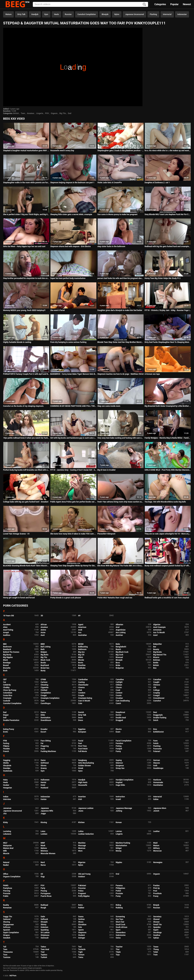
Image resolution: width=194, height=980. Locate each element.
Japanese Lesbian (86, 808)
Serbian (81, 919)
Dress (81, 720)
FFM (5, 741)
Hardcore (157, 780)
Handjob (35, 14)
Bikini (81, 657)
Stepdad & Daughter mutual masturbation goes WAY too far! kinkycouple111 (26, 151)
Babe (118, 644)
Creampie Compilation (50, 698)
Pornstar (7, 893)
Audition (7, 635)
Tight (80, 952)
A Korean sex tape (152, 374)
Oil (42, 874)
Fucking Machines (48, 751)
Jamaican (7, 808)
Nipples (119, 862)
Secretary (157, 917)
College (156, 690)
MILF (5, 843)
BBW (43, 644)
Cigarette (45, 687)
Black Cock (45, 660)
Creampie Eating (85, 698)
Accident (7, 625)
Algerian (157, 625)
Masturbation (121, 846)
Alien (5, 627)
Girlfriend (45, 763)
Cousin (119, 695)
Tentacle (82, 949)
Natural (6, 862)
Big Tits (63, 113)
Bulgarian (120, 668)
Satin (43, 917)
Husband (44, 788)
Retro (81, 905)
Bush (5, 671)
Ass (80, 633)
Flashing (153, 14)
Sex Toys (119, 919)
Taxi (80, 947)
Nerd (43, 862)
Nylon (117, 14)
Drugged (119, 720)
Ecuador (44, 729)
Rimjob (156, 905)
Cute (80, 703)
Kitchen (81, 822)
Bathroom (82, 649)
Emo (155, 729)
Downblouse (46, 720)
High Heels (83, 782)
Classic (119, 687)
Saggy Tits (8, 917)
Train (155, 955)
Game (43, 760)
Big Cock (119, 655)
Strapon (6, 935)
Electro (119, 729)
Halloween (45, 780)
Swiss (118, 938)
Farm (155, 741)
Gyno (80, 771)
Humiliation (158, 785)
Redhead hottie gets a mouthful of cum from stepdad (167, 598)
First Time (83, 746)
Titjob (118, 952)
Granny (44, 768)
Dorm (81, 718)
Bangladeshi (121, 647)
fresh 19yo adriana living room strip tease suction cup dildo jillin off (121, 502)
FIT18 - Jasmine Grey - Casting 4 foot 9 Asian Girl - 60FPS (73, 470)
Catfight (119, 682)
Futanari (157, 751)
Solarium (44, 927)
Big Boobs (158, 652)
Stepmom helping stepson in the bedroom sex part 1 (72, 183)
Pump (118, 896)
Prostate (119, 893)
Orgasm (54, 113)
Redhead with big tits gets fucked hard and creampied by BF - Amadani (168, 246)
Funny (118, 751)
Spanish (6, 930)
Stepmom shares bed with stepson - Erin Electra (70, 246)
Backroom (7, 647)
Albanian (119, 625)
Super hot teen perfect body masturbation (68, 278)
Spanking (45, 930)
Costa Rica (8, 695)
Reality (6, 905)
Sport (118, 930)
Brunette (7, 668)
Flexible (6, 749)
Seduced (7, 919)
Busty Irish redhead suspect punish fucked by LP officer (168, 566)
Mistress (44, 851)
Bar (155, 647)
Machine (82, 843)
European (82, 732)
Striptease (45, 935)
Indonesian (182, 14)
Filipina (6, 746)
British (16, 113)
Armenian (157, 630)
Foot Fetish (83, 749)
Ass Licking (121, 633)
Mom (80, 851)
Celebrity (7, 685)
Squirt (156, 930)
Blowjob (105, 14)
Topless (44, 955)
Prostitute (157, 893)
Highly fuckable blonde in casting (17, 342)
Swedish (7, 938)
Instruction (120, 797)
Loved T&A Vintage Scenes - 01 (16, 534)
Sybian (156, 938)
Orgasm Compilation (12, 877)
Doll (5, 718)
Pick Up (156, 888)
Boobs (43, 663)
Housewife (83, 785)
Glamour (119, 763)
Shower (156, 922)
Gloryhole (7, 766)
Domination (45, 718)
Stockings (157, 933)
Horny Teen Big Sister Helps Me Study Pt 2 (163, 278)
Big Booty (7, 655)
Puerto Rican (46, 896)
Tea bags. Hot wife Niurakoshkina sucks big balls (165, 502)
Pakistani (82, 886)
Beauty (156, 649)
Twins (81, 957)
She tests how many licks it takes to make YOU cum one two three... (73, 534)
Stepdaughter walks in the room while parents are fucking (26, 183)
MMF (43, 843)
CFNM (43, 680)
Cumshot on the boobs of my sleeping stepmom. (24, 406)
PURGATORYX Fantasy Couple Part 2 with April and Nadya (26, 374)
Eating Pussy (9, 729)
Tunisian (7, 957)
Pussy (156, 896)
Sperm (81, 930)
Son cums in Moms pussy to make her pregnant (117, 214)
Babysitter (158, 644)
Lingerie (40, 113)
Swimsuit (45, 938)
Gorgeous (120, 766)
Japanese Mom (160, 808)
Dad (70, 113)
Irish (80, 799)
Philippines (120, 888)
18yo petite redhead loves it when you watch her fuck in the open (26, 438)
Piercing (7, 891)
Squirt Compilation (11, 933)
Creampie (7, 698)
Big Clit (81, 655)
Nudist (6, 865)
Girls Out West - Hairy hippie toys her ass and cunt (24, 246)
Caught (156, 682)
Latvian (119, 831)
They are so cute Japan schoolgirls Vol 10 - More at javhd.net (168, 534)
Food (43, 749)
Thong (156, 949)
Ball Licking (46, 647)
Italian (156, 799)
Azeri (155, 635)
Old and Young (84, 874)
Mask (43, 846)
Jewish (156, 811)
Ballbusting (83, 647)
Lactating (7, 831)
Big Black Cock (122, 652)
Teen (23, 113)
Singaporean (8, 925)
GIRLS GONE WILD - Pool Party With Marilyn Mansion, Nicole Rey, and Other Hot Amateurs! (168, 470)
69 (79, 616)
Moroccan (157, 851)
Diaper (6, 715)
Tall (5, 947)
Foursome (157, 749)
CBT (5, 680)
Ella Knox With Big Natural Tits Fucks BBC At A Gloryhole (121, 566)
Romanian (7, 908)
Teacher (119, 947)
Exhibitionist (158, 732)
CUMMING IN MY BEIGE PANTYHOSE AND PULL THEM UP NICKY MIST (73, 406)
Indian (6, 797)
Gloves (44, 766)
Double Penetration (11, 720)
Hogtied (119, 782)
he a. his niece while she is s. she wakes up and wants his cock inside (168, 151)
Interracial (167, 14)
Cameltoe (120, 680)
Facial (81, 741)
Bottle (156, 663)
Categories (160, 4)
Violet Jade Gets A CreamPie (110, 183)
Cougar (44, 695)
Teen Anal (45, 949)
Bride (118, 665)
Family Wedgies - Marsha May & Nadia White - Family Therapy (168, 438)
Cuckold (7, 701)
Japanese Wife (47, 811)
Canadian (157, 680)
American (82, 627)
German (157, 760)
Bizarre (156, 657)
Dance (43, 712)
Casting (81, 682)
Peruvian (82, 888)
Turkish (44, 957)
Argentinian (121, 630)
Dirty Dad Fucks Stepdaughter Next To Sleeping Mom (167, 342)
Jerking (119, 811)
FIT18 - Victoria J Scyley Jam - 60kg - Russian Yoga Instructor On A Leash (168, 310)
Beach (118, 649)
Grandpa (7, 768)
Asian (43, 633)
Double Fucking (160, 718)
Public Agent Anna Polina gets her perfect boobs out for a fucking (73, 502)
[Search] (144, 5)
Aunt (43, 635)
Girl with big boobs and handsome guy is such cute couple (73, 438)
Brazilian (82, 665)
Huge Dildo (120, 785)
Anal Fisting (8, 630)
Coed (118, 690)
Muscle (6, 853)
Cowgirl (156, 695)
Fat (42, 743)
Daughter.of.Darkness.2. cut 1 (157, 183)
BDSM (81, 644)
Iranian (44, 799)
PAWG (6, 886)
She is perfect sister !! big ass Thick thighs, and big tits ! (26, 214)
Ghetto (6, 763)
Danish (81, 712)
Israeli (118, 799)
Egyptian (82, 729)
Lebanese (7, 834)
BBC (5, 644)
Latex (43, 831)
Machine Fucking (123, 843)
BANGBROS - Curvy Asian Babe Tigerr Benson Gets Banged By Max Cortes (73, 374)
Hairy (5, 780)
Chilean (119, 685)
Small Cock (121, 925)
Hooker (6, 785)
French (6, 751)
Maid (155, 843)
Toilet (156, 952)
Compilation (46, 693)
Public (6, 896)
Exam (118, 732)
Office (6, 874)
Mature (8, 14)
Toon (5, 955)
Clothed (44, 690)
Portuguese (46, 893)
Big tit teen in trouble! (107, 470)
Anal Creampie (159, 627)
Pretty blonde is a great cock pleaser (66, 598)
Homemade (158, 782)
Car (5, 682)
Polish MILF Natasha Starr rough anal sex (115, 598)
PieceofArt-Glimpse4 (106, 534)
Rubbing (119, 908)
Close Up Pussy (10, 690)
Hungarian (7, 788)
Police (81, 891)
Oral (117, 874)
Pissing (44, 891)
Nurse (43, 865)
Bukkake (82, 668)
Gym (46, 14)
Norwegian (158, 862)
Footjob (119, 749)
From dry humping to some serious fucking (68, 342)
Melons (44, 848)
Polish (118, 891)
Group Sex (120, 768)
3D (42, 616)
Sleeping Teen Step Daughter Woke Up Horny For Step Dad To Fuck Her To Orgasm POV (73, 566)
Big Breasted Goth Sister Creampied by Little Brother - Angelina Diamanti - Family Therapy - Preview (168, 406)
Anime (43, 630)
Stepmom (82, 933)
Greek (81, 768)
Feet (80, 743)
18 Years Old (8, 616)
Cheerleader (83, 685)
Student (82, 935)
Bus (155, 668)
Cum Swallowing (123, 701)
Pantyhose (8, 888)
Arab (80, 630)
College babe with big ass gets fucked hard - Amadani (26, 502)
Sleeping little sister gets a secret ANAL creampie (71, 214)
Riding (118, 905)
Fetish (156, 743)
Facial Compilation (124, 741)
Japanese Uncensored (134, 14)
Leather (156, 831)
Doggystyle (158, 715)
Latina (81, 831)
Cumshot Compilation (87, 14)
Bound (6, 665)
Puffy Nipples (84, 896)
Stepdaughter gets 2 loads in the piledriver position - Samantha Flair (121, 151)
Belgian (44, 652)
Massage (82, 846)
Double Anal (121, 718)
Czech (118, 703)
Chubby (6, 687)
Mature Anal (8, 848)
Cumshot (157, 701)
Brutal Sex (45, 668)
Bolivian (157, 660)
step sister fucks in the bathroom (111, 246)
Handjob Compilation (125, 780)
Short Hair (120, 922)
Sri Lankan (45, 933)
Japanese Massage (124, 808)
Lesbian (44, 834)
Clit (155, 687)
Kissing (44, 822)
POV (47, 113)
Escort (43, 732)
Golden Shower (85, 766)
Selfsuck (44, 919)
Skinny (43, 925)
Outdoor (82, 877)
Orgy (43, 877)
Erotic (6, 732)
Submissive (121, 935)
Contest (119, 693)
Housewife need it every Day (62, 151)
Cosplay (157, 693)
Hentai (43, 782)
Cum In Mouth (84, 701)
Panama (119, 886)
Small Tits (157, 925)
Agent (81, 625)
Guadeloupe (158, 768)
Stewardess (121, 933)
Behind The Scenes (11, 652)
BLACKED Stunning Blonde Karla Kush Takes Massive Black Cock (26, 566)
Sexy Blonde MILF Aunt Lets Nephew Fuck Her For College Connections (168, 214)
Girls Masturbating (86, 763)
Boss (118, 663)
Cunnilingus (46, 703)
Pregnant (82, 893)
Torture (81, 955)
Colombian (8, 693)
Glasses (157, 763)
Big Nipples (8, 657)
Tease (156, 947)
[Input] (90, 4)
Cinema (81, 687)
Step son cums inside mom (109, 406)
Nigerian (82, 862)
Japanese (45, 808)
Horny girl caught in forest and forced (19, 598)
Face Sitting (46, 741)
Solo (80, 927)
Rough (43, 908)
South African (122, 927)
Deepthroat (120, 712)
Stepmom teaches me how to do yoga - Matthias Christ (121, 374)
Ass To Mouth (159, 633)
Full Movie (83, 751)
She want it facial (58, 310)
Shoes (81, 922)
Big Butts (44, 655)
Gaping (119, 760)
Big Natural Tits (160, 655)
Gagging (7, 760)
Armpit (6, 633)
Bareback (7, 649)
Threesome (8, 952)
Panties (156, 886)
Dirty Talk (21, 14)
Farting (6, 743)
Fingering (45, 746)
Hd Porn (13, 976)
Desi (155, 712)
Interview (7, 799)
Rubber (81, 908)
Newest (187, 4)
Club (80, 690)
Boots (81, 663)
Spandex (157, 927)
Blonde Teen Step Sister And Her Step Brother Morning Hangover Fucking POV (121, 342)
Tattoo (43, 947)
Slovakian (82, 925)
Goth (155, 766)
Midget (119, 848)
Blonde (81, 660)
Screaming (120, 917)
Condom (82, 693)
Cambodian (83, 680)
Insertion (82, 797)
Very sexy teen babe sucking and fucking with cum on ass (121, 438)
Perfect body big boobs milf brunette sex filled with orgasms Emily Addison (26, 470)
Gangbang (83, 760)
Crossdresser (159, 698)
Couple (81, 695)
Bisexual (119, 657)
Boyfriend (45, 665)
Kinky (5, 822)
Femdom (119, 743)
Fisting (119, 746)
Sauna (81, 917)
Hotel (43, 785)
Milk (5, 851)
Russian (68, 14)
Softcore (7, 927)
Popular (174, 4)
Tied (42, 952)
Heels (56, 14)
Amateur (31, 113)
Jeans (81, 811)
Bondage (7, 663)
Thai (118, 949)
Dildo (43, 715)
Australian (83, 635)
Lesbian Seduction (86, 834)
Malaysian (7, 846)
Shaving (6, 922)
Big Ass (81, 652)
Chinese (157, 685)
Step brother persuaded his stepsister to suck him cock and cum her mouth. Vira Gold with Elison (26, 278)
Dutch (156, 720)
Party (43, 888)
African (44, 625)
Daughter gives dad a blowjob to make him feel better (120, 310)
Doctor (119, 715)
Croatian (119, 698)
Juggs (43, 814)
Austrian (119, 635)
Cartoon (44, 682)
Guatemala (8, 771)
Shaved (156, 919)
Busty (43, 671)
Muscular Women (48, 853)
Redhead (44, 905)
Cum (43, 701)
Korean (119, 822)
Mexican (82, 848)
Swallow (157, 935)
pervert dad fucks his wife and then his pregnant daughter (121, 278)
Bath (43, 649)
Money (119, 851)
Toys (118, 955)
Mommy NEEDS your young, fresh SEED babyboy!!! (24, 310)
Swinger (82, 938)
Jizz (5, 814)
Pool (155, 891)
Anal (118, 627)
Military (156, 848)
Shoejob (44, 922)
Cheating (44, 685)
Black (5, 660)
